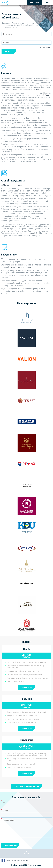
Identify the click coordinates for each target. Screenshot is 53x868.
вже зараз (36, 90)
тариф (33, 233)
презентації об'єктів (42, 95)
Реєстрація (35, 3)
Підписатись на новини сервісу (17, 860)
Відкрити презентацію (11, 185)
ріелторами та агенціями (21, 267)
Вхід (48, 3)
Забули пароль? (46, 47)
